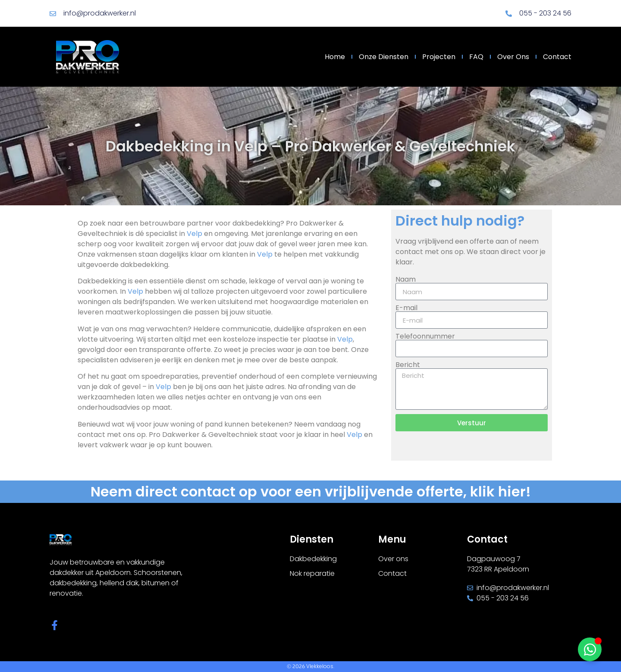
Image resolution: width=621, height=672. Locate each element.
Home (335, 57)
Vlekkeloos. (320, 666)
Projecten (439, 57)
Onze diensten (384, 57)
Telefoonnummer (425, 336)
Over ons (513, 57)
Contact (557, 57)
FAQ (476, 57)
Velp (194, 234)
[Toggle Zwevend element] (590, 649)
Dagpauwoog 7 (494, 559)
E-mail (406, 308)
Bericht (408, 365)
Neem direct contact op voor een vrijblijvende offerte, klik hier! (311, 491)
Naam (406, 279)
